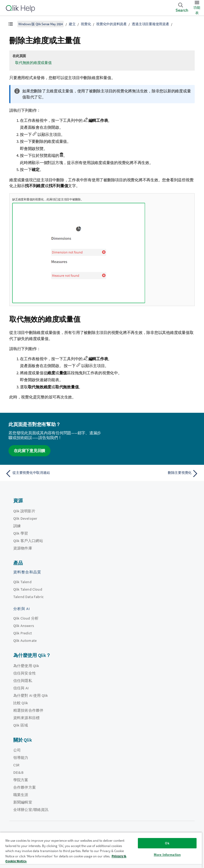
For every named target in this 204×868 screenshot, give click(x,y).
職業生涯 (21, 795)
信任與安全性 (25, 673)
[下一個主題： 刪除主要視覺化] (152, 474)
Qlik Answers (24, 626)
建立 (72, 24)
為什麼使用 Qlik (26, 666)
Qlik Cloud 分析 (26, 618)
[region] (101, 850)
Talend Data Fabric (28, 597)
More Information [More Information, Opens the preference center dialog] (167, 855)
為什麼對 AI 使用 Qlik (31, 695)
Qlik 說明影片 (24, 511)
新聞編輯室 (23, 802)
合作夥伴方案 (25, 787)
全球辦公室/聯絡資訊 (31, 810)
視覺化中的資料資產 (111, 24)
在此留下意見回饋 (29, 451)
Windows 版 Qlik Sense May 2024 (41, 24)
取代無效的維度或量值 (33, 63)
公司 (17, 750)
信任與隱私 (23, 681)
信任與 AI (21, 688)
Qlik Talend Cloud (28, 589)
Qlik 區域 (21, 725)
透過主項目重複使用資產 (150, 24)
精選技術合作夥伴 (28, 710)
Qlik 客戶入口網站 (28, 541)
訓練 (17, 526)
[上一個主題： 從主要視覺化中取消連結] (52, 474)
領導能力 (21, 758)
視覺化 (86, 24)
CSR (16, 765)
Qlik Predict (23, 633)
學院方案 (21, 780)
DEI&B (18, 772)
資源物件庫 (23, 548)
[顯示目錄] (11, 24)
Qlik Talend (22, 582)
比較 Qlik (21, 703)
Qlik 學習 (21, 533)
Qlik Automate (25, 641)
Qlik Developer (25, 518)
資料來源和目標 (26, 718)
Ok (167, 843)
